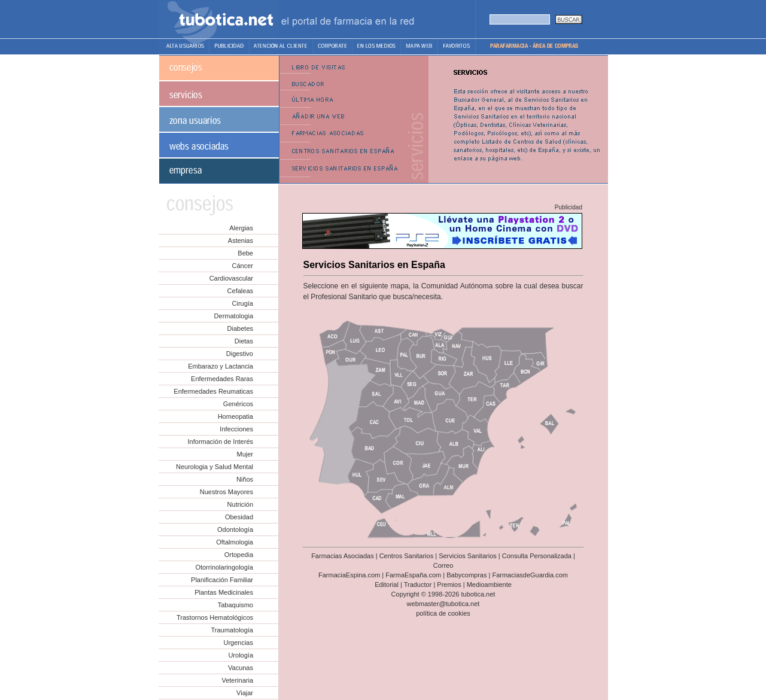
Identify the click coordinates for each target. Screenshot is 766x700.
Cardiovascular (231, 278)
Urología (241, 655)
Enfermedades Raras (222, 379)
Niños (245, 479)
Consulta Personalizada (537, 556)
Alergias (241, 228)
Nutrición (240, 504)
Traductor (418, 585)
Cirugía (243, 303)
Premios (449, 585)
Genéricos (238, 404)
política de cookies (443, 613)
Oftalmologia (235, 542)
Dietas (244, 341)
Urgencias (238, 643)
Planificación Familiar (222, 580)
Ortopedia (239, 555)
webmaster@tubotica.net (443, 604)
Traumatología (232, 630)
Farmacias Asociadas (343, 556)
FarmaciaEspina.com (349, 575)
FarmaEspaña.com (413, 575)
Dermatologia (234, 316)
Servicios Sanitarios (468, 556)
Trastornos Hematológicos (215, 617)
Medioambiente (489, 585)
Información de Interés (221, 442)
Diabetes (240, 328)
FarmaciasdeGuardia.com (530, 575)
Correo (443, 565)
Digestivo (240, 354)
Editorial (387, 585)
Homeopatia (235, 416)
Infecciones (236, 429)
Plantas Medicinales (224, 592)
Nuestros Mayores (227, 492)
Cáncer (243, 266)
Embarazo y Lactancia (221, 366)
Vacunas (241, 668)
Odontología (235, 529)
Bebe (245, 253)
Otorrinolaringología (224, 567)
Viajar (245, 693)
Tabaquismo (235, 605)
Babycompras (466, 575)
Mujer (245, 454)
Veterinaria (237, 680)
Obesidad (239, 517)
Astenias (241, 241)
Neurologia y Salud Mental (215, 467)
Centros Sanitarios (407, 556)
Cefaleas (240, 291)
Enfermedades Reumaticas (213, 391)
